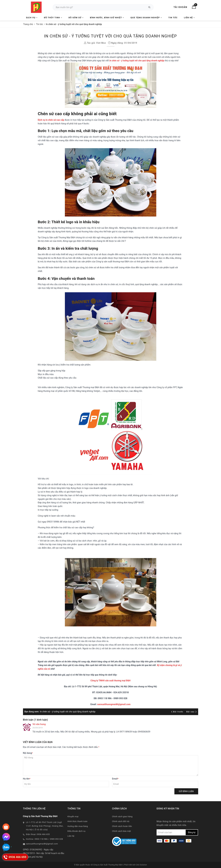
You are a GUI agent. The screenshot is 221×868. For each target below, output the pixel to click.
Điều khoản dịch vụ (76, 831)
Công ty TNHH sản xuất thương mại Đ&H (110, 681)
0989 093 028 (57, 839)
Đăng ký (192, 832)
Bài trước (178, 712)
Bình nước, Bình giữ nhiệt (107, 18)
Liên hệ (189, 18)
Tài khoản (180, 7)
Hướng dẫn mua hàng (78, 826)
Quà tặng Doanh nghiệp (146, 18)
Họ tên (27, 779)
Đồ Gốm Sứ (76, 18)
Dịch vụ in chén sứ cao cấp (51, 120)
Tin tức (173, 18)
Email (115, 779)
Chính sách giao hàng (122, 816)
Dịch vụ (32, 18)
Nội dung (28, 753)
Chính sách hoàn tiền (122, 826)
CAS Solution (141, 865)
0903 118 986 (41, 839)
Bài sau (192, 712)
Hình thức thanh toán (77, 821)
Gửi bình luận (186, 791)
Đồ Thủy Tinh (53, 18)
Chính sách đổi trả (121, 821)
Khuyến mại (73, 816)
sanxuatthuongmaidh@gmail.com (114, 704)
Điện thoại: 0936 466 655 (38, 834)
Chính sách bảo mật (122, 831)
